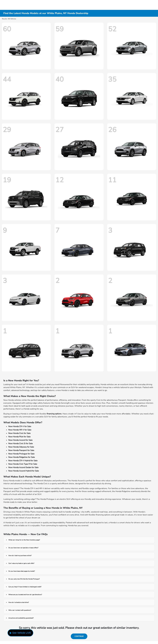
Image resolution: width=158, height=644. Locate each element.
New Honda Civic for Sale (19, 433)
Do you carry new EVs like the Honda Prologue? (24, 579)
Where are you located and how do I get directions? (25, 595)
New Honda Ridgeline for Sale (22, 457)
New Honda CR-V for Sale (20, 426)
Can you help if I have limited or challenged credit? (25, 587)
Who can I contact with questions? (20, 610)
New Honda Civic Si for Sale (21, 444)
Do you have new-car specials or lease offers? (23, 548)
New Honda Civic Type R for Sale (23, 464)
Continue (79, 636)
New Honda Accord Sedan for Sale (23, 467)
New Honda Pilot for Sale (19, 437)
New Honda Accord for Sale (20, 440)
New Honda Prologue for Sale (21, 454)
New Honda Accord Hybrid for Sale (24, 471)
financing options (54, 414)
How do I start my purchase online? (20, 556)
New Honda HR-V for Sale (20, 430)
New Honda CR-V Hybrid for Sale (23, 461)
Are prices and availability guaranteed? (21, 618)
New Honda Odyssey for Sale (21, 447)
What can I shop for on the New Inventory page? (24, 540)
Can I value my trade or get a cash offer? (21, 563)
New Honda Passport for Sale (21, 450)
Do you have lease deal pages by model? (22, 571)
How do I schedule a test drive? (19, 602)
